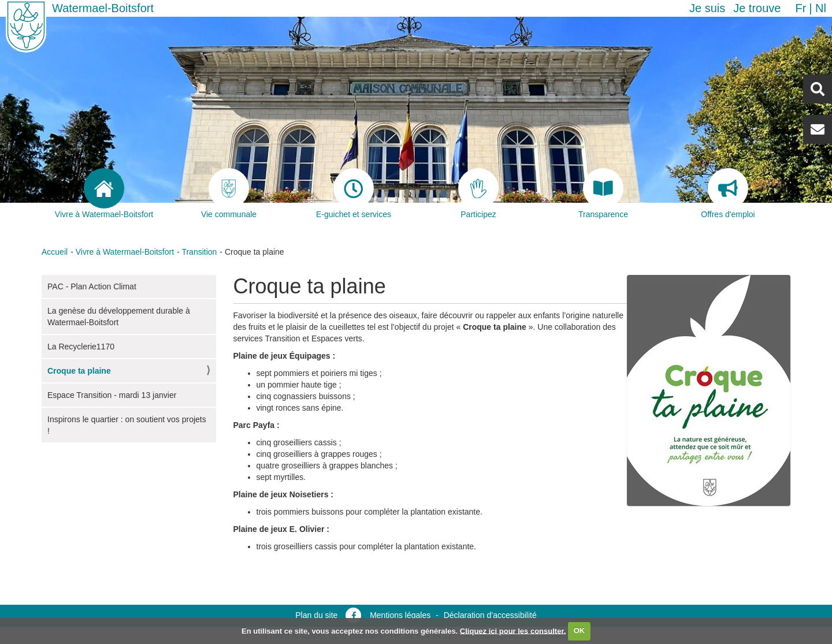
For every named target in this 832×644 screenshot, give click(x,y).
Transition (199, 252)
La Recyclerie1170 (81, 347)
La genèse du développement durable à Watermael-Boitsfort (119, 317)
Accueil (55, 252)
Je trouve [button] (757, 8)
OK (580, 630)
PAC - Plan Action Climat (92, 286)
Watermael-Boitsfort (103, 8)
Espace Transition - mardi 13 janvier (112, 395)
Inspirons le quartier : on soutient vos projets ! (127, 425)
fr (801, 8)
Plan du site (316, 615)
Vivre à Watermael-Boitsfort (125, 252)
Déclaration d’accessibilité (490, 615)
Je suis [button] (707, 8)
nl (821, 8)
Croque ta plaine (79, 371)
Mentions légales (400, 615)
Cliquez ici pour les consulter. (513, 630)
